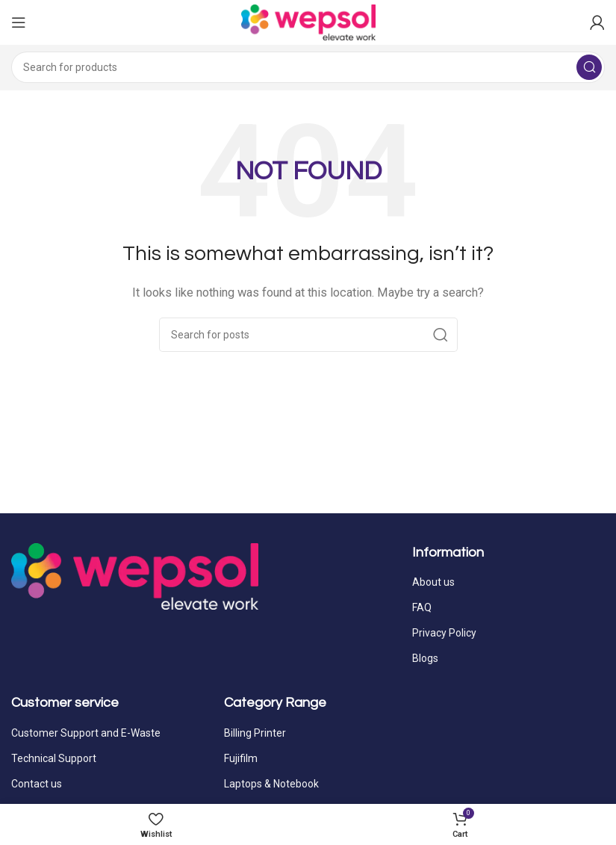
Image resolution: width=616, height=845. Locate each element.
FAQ (422, 607)
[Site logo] (308, 22)
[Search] (308, 67)
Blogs (425, 658)
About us (433, 582)
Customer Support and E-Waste (86, 733)
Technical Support (54, 758)
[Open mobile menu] (19, 22)
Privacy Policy (444, 633)
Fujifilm (241, 758)
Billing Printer (255, 733)
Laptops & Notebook (271, 784)
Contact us (37, 784)
